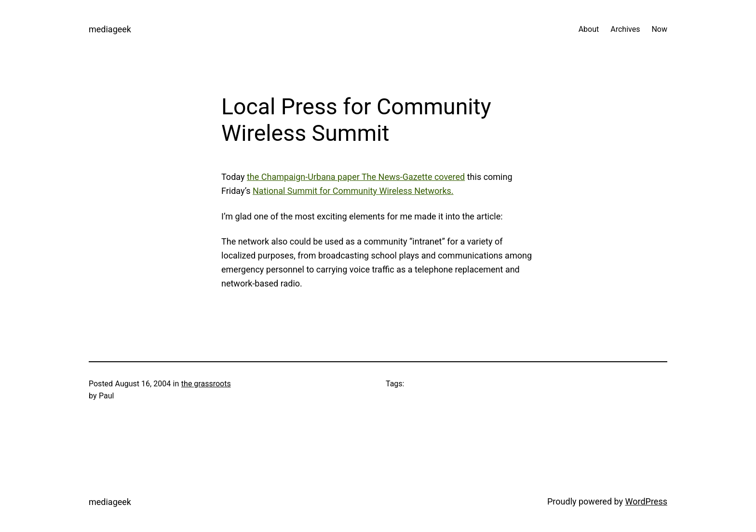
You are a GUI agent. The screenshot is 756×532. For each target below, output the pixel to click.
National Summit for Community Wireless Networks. (353, 191)
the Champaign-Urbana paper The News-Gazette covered (356, 177)
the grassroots (206, 384)
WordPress (646, 501)
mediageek (110, 29)
